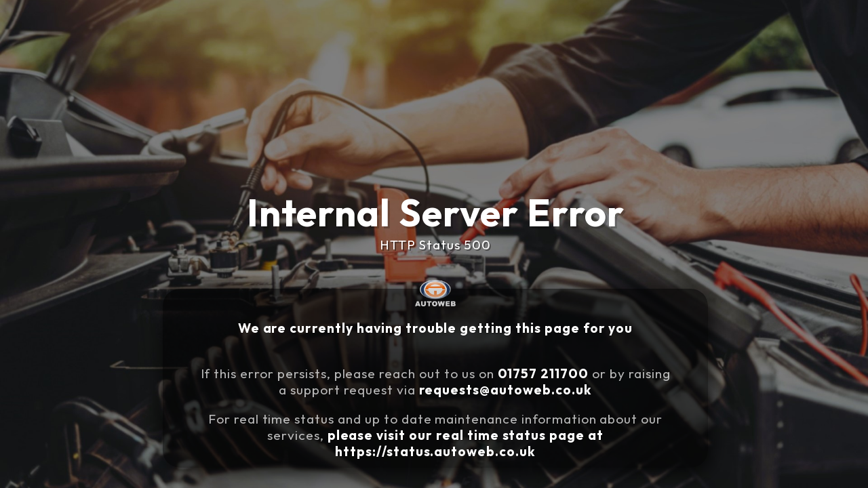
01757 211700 (548, 371)
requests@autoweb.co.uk (517, 384)
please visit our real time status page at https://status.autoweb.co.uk (476, 429)
